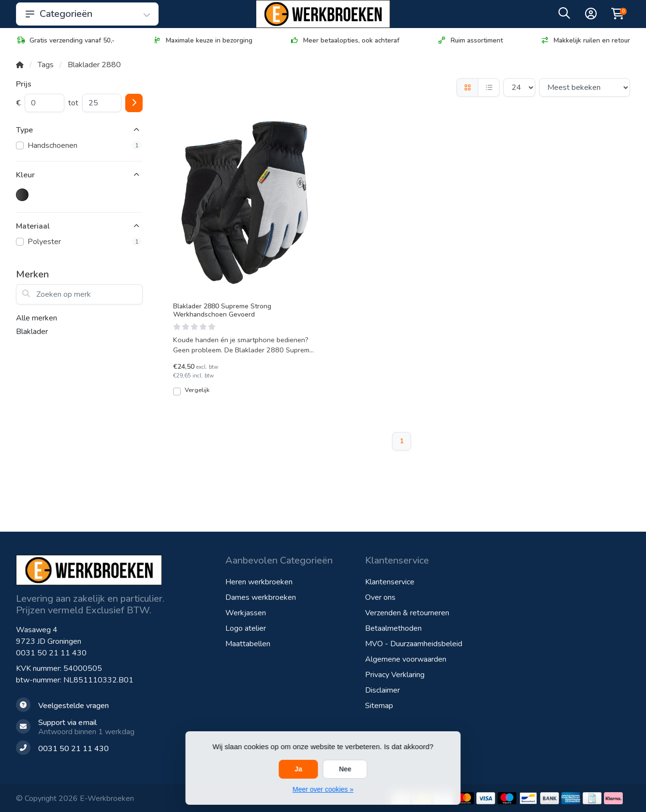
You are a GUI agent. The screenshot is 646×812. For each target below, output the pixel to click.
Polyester (85, 242)
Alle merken (37, 318)
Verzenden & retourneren (407, 613)
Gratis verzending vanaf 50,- (65, 40)
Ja (298, 769)
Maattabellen (248, 644)
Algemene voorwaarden (406, 659)
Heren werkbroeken (259, 582)
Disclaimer (382, 690)
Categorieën (87, 14)
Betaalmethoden (393, 628)
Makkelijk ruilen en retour (585, 40)
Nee (345, 769)
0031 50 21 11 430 (51, 653)
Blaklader (32, 332)
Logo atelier (246, 628)
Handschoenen (85, 145)
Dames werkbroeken (261, 597)
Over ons (380, 597)
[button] (564, 15)
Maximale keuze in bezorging (202, 40)
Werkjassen (246, 613)
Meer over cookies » (323, 789)
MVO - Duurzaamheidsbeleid (414, 644)
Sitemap (379, 706)
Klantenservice (390, 582)
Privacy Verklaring (395, 675)
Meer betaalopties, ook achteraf (345, 40)
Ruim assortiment (470, 40)
